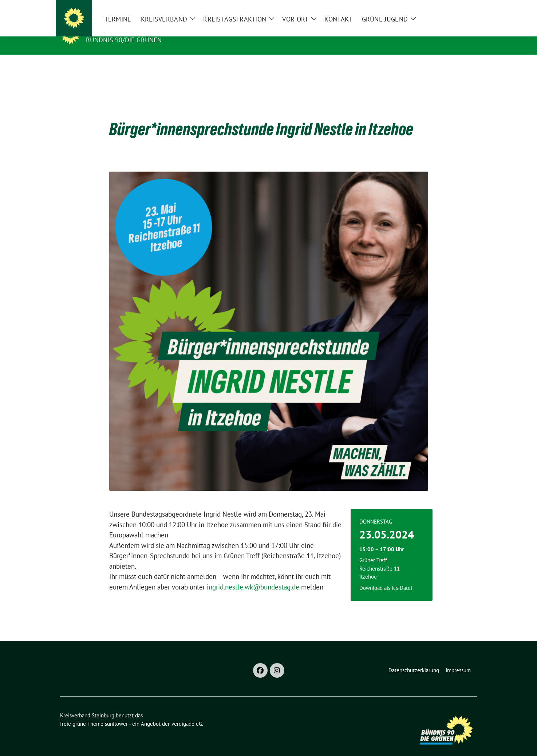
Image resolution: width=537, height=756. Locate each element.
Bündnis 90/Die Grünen (124, 40)
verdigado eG (187, 712)
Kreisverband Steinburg (135, 30)
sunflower (116, 712)
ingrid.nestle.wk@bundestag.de (253, 576)
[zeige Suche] (464, 7)
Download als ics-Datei (386, 577)
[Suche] (454, 7)
